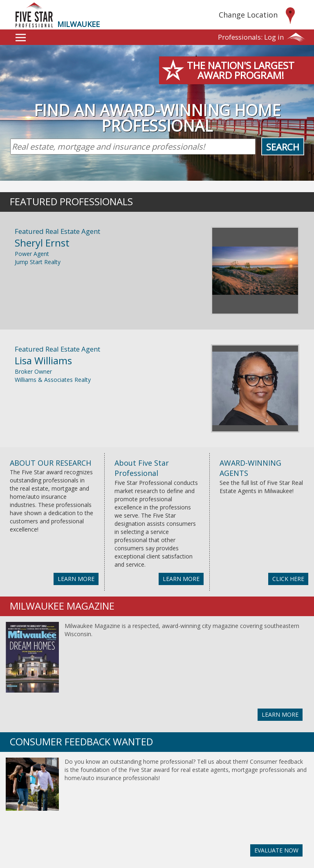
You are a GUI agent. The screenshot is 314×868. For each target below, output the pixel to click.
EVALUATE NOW (276, 850)
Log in (251, 37)
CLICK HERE (288, 579)
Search (283, 147)
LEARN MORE (76, 579)
